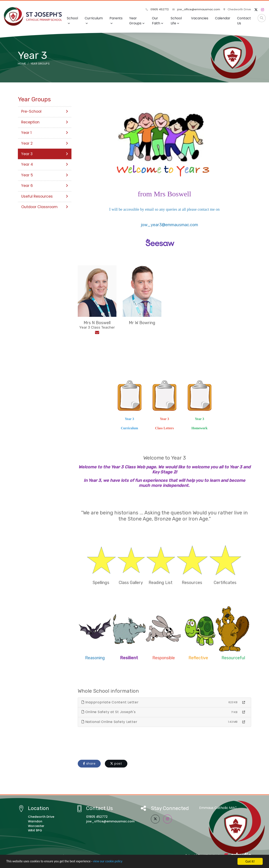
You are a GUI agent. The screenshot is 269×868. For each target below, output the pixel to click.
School (72, 20)
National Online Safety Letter (109, 722)
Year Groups (137, 21)
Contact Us (244, 21)
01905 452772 (157, 9)
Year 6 (45, 186)
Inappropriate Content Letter (110, 702)
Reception (45, 122)
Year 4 (45, 164)
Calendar (223, 18)
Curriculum (94, 20)
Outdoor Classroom (45, 207)
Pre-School (45, 111)
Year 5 (45, 175)
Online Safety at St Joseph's (109, 712)
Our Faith (158, 21)
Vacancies (200, 18)
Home (22, 64)
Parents (116, 20)
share (89, 764)
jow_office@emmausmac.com (196, 9)
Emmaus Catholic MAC (218, 808)
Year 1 (45, 133)
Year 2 (45, 143)
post (116, 764)
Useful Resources (45, 196)
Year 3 (45, 154)
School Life (176, 21)
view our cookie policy (118, 862)
